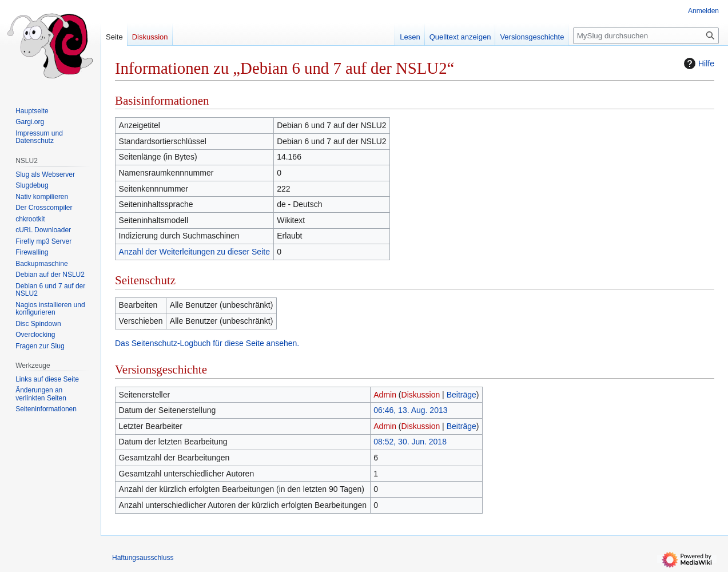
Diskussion (421, 395)
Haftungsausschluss (143, 558)
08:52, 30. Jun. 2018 (410, 442)
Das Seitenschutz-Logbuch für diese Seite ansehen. (207, 343)
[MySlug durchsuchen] (646, 36)
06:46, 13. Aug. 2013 (410, 410)
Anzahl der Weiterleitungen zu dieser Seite (194, 252)
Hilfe (698, 63)
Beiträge (462, 395)
